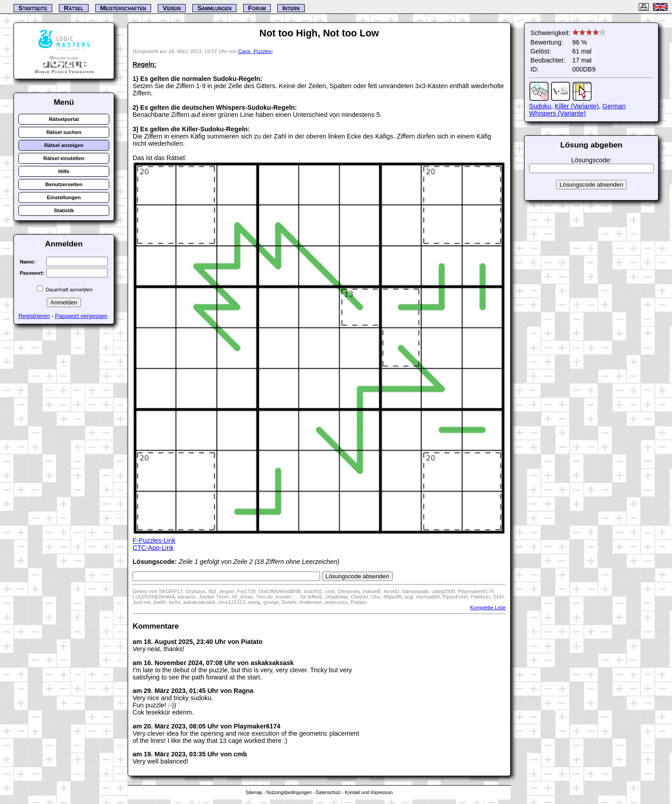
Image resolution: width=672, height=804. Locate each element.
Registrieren (34, 316)
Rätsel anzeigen (64, 145)
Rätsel (73, 8)
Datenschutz (328, 793)
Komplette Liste (488, 607)
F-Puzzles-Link (154, 540)
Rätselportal (64, 119)
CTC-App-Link (153, 548)
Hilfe (64, 171)
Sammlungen (214, 8)
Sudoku (540, 106)
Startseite (33, 8)
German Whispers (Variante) (577, 110)
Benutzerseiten (64, 184)
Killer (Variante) (577, 106)
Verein (172, 8)
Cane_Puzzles (255, 51)
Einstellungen (64, 197)
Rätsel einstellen (64, 158)
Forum (257, 8)
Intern (291, 8)
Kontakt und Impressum (369, 793)
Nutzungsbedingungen (289, 793)
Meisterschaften (123, 8)
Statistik (64, 210)
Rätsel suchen (64, 132)
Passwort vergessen (81, 316)
